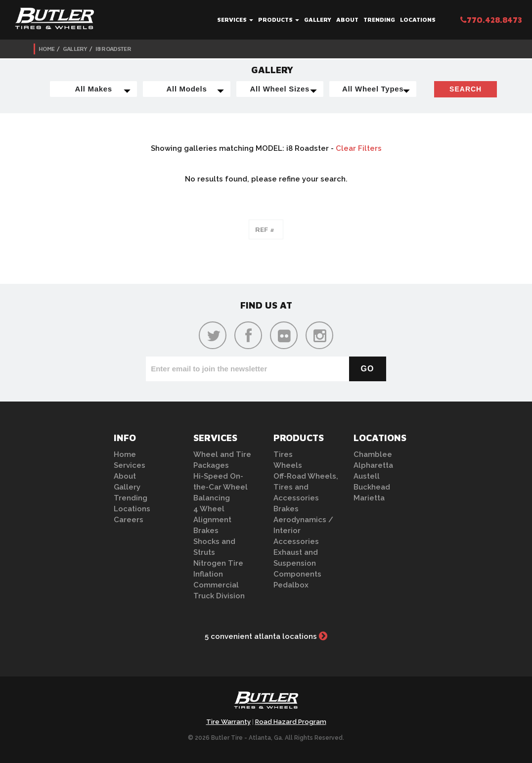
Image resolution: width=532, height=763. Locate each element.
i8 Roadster (113, 49)
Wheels (288, 465)
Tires (283, 454)
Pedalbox (291, 585)
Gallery (318, 20)
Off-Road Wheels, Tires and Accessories (306, 487)
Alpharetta (373, 465)
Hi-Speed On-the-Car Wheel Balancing (221, 487)
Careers (129, 520)
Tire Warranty (228, 722)
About (347, 20)
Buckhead (372, 487)
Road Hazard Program (291, 722)
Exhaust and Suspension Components (297, 563)
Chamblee (373, 454)
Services (235, 20)
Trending (379, 20)
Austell (367, 476)
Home (46, 49)
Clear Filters (359, 148)
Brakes (206, 531)
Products (279, 20)
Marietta (369, 498)
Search (465, 89)
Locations (418, 20)
